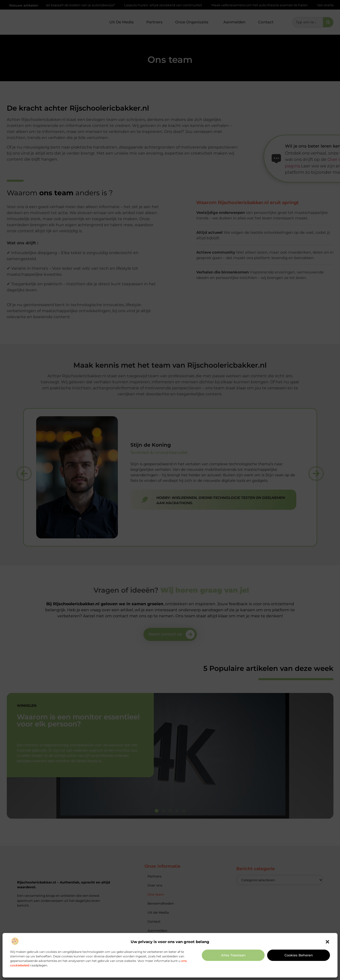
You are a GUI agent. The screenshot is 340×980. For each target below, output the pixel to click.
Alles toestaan (233, 955)
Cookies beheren (299, 955)
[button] (327, 942)
